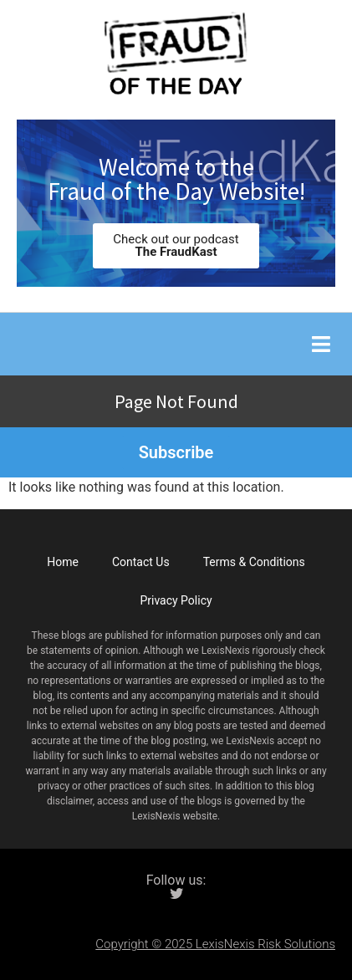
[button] (321, 344)
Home (63, 562)
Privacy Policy (176, 600)
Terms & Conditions (254, 562)
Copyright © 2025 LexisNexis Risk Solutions (215, 944)
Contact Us (141, 562)
